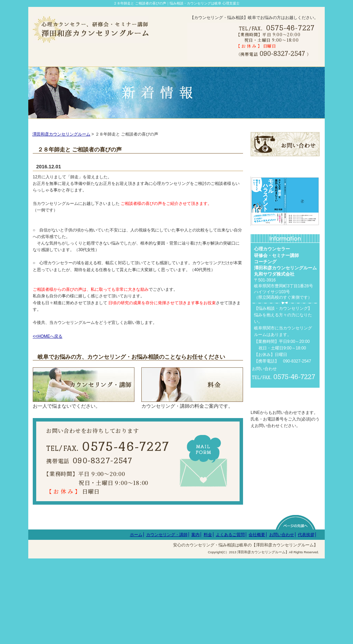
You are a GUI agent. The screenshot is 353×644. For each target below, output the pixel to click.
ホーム (136, 620)
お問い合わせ (282, 620)
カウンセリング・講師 (167, 620)
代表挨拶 (306, 620)
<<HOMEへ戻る (48, 345)
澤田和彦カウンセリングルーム (61, 143)
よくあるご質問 (230, 620)
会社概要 (257, 620)
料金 (208, 620)
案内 (195, 620)
